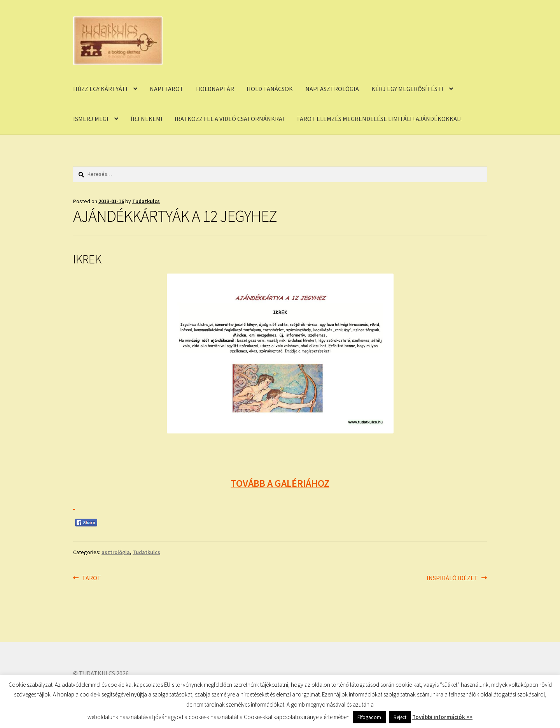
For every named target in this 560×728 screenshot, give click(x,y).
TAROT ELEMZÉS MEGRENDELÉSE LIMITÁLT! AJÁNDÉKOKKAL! (379, 119)
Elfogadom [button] (369, 717)
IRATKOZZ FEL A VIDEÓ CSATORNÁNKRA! (229, 119)
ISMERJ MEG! (91, 119)
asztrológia (116, 552)
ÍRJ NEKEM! (146, 119)
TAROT (91, 578)
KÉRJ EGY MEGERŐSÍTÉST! (407, 89)
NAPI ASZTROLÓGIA (332, 89)
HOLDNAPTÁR (215, 89)
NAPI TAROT (167, 89)
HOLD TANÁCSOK (270, 89)
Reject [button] (400, 717)
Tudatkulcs (146, 201)
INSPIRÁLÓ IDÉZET (452, 578)
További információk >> (442, 717)
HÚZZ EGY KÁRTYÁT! (100, 89)
